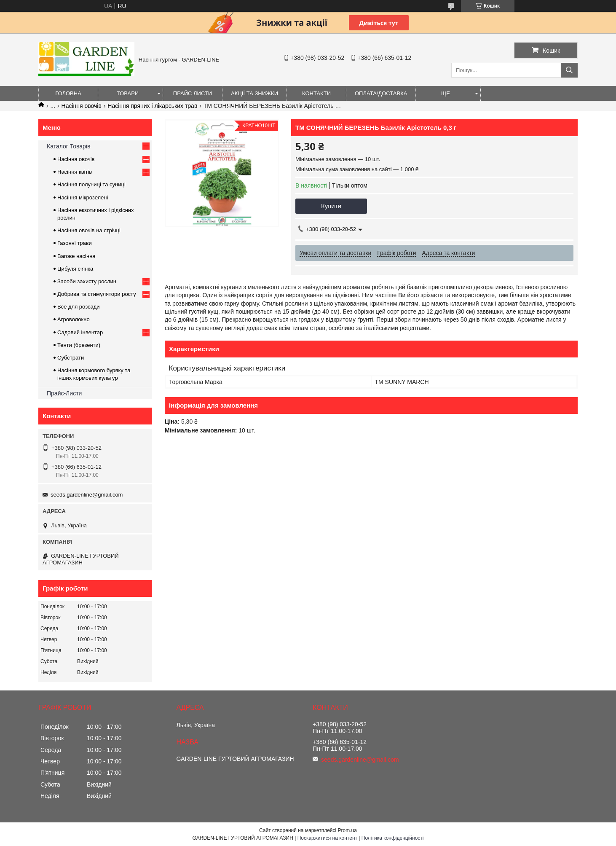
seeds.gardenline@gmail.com (87, 495)
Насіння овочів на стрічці (89, 230)
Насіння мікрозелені (83, 197)
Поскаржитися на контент (327, 838)
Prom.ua (347, 830)
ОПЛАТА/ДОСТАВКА (381, 93)
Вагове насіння (76, 256)
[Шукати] (569, 70)
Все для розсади (79, 307)
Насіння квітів (75, 172)
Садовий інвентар (80, 332)
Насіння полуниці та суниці (91, 184)
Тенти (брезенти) (79, 345)
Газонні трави (75, 243)
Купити (331, 206)
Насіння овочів (82, 106)
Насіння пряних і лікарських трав (152, 106)
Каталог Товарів (68, 146)
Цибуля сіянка (75, 269)
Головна (68, 93)
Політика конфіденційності (393, 838)
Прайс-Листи (64, 393)
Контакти (316, 93)
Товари (128, 93)
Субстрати (71, 358)
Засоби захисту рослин (87, 281)
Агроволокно (74, 319)
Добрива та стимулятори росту (97, 294)
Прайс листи (193, 93)
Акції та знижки (254, 93)
